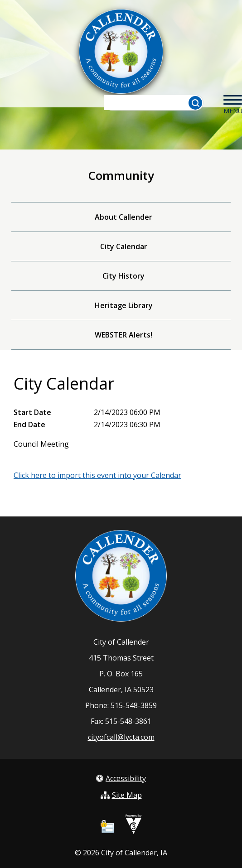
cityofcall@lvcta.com (121, 737)
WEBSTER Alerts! (123, 335)
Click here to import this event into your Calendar (97, 475)
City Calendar (124, 246)
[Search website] (149, 103)
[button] (195, 103)
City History (123, 276)
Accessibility (121, 778)
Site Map (121, 795)
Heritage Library (124, 305)
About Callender (123, 217)
